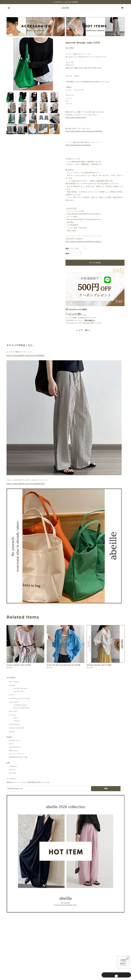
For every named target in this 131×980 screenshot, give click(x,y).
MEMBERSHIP (15, 747)
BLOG (11, 744)
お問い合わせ (14, 750)
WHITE (12, 732)
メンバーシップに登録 (73, 314)
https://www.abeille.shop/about (78, 145)
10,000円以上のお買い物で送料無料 (66, 2)
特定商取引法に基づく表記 (18, 757)
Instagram (13, 766)
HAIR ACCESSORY (17, 728)
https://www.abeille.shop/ (76, 117)
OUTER (12, 686)
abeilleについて (15, 740)
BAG (16, 718)
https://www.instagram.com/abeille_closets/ (83, 242)
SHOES (17, 721)
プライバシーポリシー (17, 754)
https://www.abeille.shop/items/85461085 (26, 484)
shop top (13, 773)
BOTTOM (13, 711)
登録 (106, 788)
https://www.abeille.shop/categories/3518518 (84, 131)
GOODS (13, 715)
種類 (67, 249)
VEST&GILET (19, 691)
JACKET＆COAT (21, 688)
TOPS (12, 695)
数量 (67, 254)
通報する (88, 330)
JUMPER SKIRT (20, 705)
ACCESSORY (15, 724)
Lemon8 (12, 770)
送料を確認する (90, 320)
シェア (79, 330)
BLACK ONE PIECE (22, 708)
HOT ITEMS (14, 682)
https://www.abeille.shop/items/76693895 (26, 355)
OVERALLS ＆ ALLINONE (20, 698)
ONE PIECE (14, 702)
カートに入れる (95, 263)
